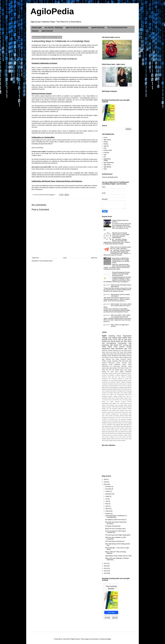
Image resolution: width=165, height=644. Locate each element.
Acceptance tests (127, 357)
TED (119, 417)
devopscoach (105, 382)
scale (107, 352)
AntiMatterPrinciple (123, 387)
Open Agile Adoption (112, 368)
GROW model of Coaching (121, 400)
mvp (117, 433)
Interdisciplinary (105, 403)
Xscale (114, 424)
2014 (106, 571)
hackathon (111, 384)
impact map (117, 432)
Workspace (110, 424)
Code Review (113, 391)
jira (125, 432)
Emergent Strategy (113, 396)
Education (104, 350)
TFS (130, 368)
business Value (118, 357)
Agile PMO (117, 354)
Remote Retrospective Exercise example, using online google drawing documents (121, 274)
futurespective (105, 384)
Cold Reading (119, 391)
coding (126, 428)
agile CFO (129, 424)
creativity (104, 354)
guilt (113, 432)
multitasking (115, 361)
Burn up (106, 389)
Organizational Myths (108, 349)
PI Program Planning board (113, 526)
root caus (116, 437)
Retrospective (119, 349)
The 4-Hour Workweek (120, 419)
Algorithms (116, 387)
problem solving (127, 364)
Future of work (111, 400)
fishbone (104, 432)
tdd (125, 384)
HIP (108, 402)
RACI (118, 414)
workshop (123, 440)
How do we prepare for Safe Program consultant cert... (116, 532)
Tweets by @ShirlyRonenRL (110, 177)
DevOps (106, 144)
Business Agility (112, 389)
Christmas (104, 375)
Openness (104, 412)
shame (124, 437)
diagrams (117, 430)
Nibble (120, 409)
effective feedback (121, 382)
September (109, 494)
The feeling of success (108, 357)
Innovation (110, 350)
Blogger (109, 639)
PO (114, 412)
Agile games (128, 340)
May (107, 504)
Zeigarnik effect (120, 424)
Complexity (118, 375)
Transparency (105, 421)
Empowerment (116, 366)
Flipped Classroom (124, 398)
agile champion (105, 426)
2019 (106, 482)
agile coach (128, 349)
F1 (131, 396)
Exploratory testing (126, 366)
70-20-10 (125, 386)
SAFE (105, 169)
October (108, 491)
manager (109, 361)
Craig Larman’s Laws (118, 393)
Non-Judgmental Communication (117, 343)
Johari (111, 403)
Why (126, 423)
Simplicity (122, 416)
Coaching (106, 153)
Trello (110, 421)
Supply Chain (112, 417)
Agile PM (129, 386)
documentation (112, 382)
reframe (107, 437)
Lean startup (124, 350)
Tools (105, 155)
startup (130, 439)
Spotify (126, 416)
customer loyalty (106, 430)
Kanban (106, 142)
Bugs (129, 373)
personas (109, 435)
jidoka (123, 432)
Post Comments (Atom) (46, 261)
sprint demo (118, 439)
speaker (113, 439)
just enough (129, 432)
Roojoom (35, 31)
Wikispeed (121, 380)
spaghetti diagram (106, 439)
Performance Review (114, 363)
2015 (106, 568)
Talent (127, 417)
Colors (124, 391)
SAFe (120, 345)
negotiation (120, 433)
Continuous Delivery (126, 359)
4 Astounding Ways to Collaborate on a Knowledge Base (116, 516)
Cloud (128, 389)
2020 (106, 479)
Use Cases (129, 421)
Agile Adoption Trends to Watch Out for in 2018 (118, 556)
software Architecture (125, 372)
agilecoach (105, 364)
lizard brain (113, 433)
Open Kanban (112, 410)
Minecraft (121, 407)
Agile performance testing (108, 387)
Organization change (107, 160)
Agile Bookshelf (47, 31)
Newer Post (35, 258)
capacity (122, 428)
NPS (110, 409)
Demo (108, 395)
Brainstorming (124, 373)
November (109, 489)
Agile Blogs (125, 361)
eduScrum (125, 430)
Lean (105, 148)
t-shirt (114, 440)
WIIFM (114, 423)
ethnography (129, 382)
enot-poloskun (95, 639)
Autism (115, 373)
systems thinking (109, 440)
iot (121, 432)
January (108, 514)
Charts (125, 389)
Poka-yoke (122, 412)
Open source (128, 410)
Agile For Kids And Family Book (77, 28)
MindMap (104, 356)
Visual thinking (128, 352)
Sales (123, 368)
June (107, 501)
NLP (108, 409)
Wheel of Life (122, 423)
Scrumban (124, 363)
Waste (122, 370)
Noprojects (124, 409)
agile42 (128, 426)
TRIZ (124, 417)
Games (121, 352)
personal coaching (125, 347)
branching (108, 428)
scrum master (112, 352)
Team (130, 338)
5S (111, 366)
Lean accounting (119, 405)
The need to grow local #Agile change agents (118, 535)
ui (127, 384)
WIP (117, 423)
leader (103, 433)
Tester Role (105, 370)
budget (112, 428)
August (108, 496)
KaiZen (104, 368)
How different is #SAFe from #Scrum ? (116, 520)
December (109, 487)
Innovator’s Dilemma (126, 402)
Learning (125, 345)
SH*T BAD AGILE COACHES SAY (115, 541)
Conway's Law (105, 393)
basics (103, 428)
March (107, 509)
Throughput (129, 419)
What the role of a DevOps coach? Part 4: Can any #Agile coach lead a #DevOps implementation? (121, 235)
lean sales (107, 433)
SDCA (103, 416)
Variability (104, 423)
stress (103, 440)
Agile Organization (109, 163)
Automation (123, 354)
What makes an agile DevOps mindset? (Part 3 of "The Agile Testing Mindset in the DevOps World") (121, 261)
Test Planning (111, 419)
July (107, 499)
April (107, 506)
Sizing (130, 363)
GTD (118, 352)
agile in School (112, 426)
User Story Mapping (113, 380)
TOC (122, 417)
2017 (106, 563)
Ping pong (117, 412)
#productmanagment (113, 386)
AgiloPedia (52, 11)
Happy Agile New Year (114, 377)
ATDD (120, 361)
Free (130, 398)
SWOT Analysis (109, 416)
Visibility (104, 361)
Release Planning (127, 356)
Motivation (116, 350)
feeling (130, 430)
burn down (117, 428)
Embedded (104, 396)
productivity (122, 384)
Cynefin (104, 395)
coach (126, 370)
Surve (116, 417)
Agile (104, 336)
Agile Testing (107, 140)
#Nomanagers (105, 373)
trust (117, 440)
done (121, 430)
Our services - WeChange (54, 28)
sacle (120, 437)
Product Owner (108, 150)
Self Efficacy (116, 416)
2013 (106, 573)
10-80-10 (120, 386)
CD (117, 389)
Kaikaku (114, 403)
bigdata (125, 380)
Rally (120, 356)
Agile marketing (106, 359)
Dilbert (112, 395)
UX (120, 350)
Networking (115, 409)
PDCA (119, 368)
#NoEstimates (105, 366)
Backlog (104, 341)
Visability (117, 370)
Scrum (105, 137)
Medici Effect (115, 407)
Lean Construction (110, 405)
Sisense (127, 368)
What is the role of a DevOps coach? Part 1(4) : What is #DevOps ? (121, 248)
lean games (116, 384)
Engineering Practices (126, 375)
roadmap (111, 437)
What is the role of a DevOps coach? (115, 529)
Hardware (123, 377)
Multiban (104, 409)
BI (120, 373)
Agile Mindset (107, 167)
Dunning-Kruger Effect (122, 395)
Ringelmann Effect (127, 414)
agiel (125, 424)
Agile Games (107, 165)
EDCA (130, 395)
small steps (129, 437)
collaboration (117, 364)
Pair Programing (113, 379)
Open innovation (120, 410)
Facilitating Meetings (107, 398)
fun (108, 372)
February (108, 511)
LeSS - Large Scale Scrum (123, 403)
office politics (110, 354)
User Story (124, 341)
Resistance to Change (123, 379)
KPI (105, 157)
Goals (116, 347)
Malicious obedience (107, 407)
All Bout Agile (37, 28)
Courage (111, 393)
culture (130, 428)
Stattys (130, 416)
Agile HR (106, 146)
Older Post (94, 258)
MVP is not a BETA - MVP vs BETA (121, 315)
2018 (106, 484)
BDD (118, 373)
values (119, 440)
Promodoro (108, 414)
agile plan (118, 426)
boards (111, 364)
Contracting (129, 391)
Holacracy (117, 402)
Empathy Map (122, 396)
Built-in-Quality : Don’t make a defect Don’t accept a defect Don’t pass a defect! (117, 306)
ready (103, 437)
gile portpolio (109, 432)
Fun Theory (105, 400)
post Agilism (115, 435)
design (112, 430)
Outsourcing (110, 412)
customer (129, 380)
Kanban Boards (115, 341)
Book (128, 354)
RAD (121, 414)
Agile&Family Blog (98, 28)
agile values (123, 426)
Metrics (110, 347)
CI (131, 373)
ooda (124, 433)
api (131, 426)
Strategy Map (105, 417)
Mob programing (128, 407)
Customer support (127, 393)
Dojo (115, 395)
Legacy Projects (128, 405)
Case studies (116, 359)
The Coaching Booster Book (117, 28)
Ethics (128, 396)
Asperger (111, 373)
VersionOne (109, 423)
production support (123, 435)
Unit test (111, 370)
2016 (106, 566)
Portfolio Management (113, 356)
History (112, 402)
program (130, 435)
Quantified (114, 414)
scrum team (114, 372)
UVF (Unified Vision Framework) (119, 421)
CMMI (119, 389)
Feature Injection (116, 398)
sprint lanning (125, 439)
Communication (111, 375)
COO (122, 389)
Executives (104, 377)
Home (65, 258)
